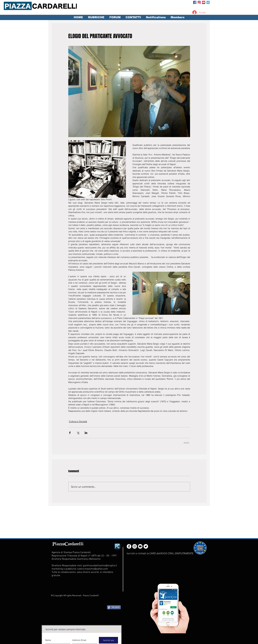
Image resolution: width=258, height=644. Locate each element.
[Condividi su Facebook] (70, 433)
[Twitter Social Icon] (208, 2)
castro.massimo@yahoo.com (93, 569)
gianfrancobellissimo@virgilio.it (100, 566)
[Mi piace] (114, 607)
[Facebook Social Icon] (195, 2)
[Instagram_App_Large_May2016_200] (199, 2)
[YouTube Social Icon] (204, 2)
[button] (96, 17)
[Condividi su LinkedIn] (86, 433)
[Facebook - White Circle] (129, 546)
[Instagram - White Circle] (135, 546)
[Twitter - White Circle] (146, 546)
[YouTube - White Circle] (140, 546)
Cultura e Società (78, 421)
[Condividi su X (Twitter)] (78, 433)
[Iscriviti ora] (108, 640)
